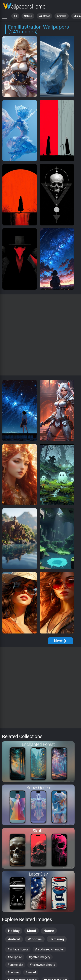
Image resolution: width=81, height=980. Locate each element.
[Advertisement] (40, 335)
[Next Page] (60, 641)
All (15, 16)
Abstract (44, 16)
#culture (13, 972)
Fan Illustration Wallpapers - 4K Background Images (24, 7)
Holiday (14, 931)
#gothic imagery (39, 957)
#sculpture (15, 957)
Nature (28, 16)
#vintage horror (18, 949)
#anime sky (15, 965)
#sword (31, 972)
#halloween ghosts (42, 965)
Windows (35, 939)
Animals (62, 16)
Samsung (57, 939)
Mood (32, 931)
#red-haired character (49, 949)
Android (14, 939)
